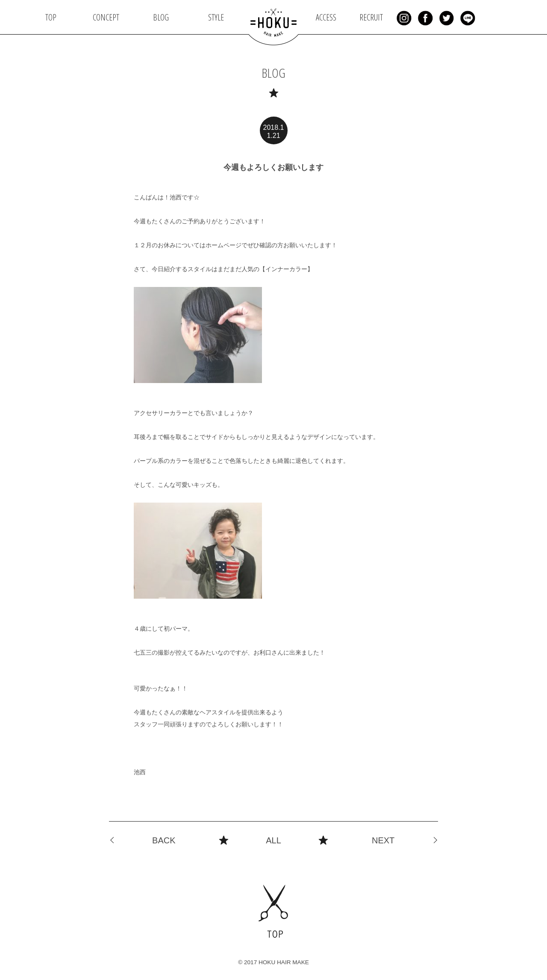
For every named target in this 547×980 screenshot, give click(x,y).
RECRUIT (371, 17)
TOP (51, 17)
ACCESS (326, 17)
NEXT (383, 840)
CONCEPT (106, 17)
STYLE (216, 17)
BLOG (161, 17)
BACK (164, 840)
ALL (273, 840)
